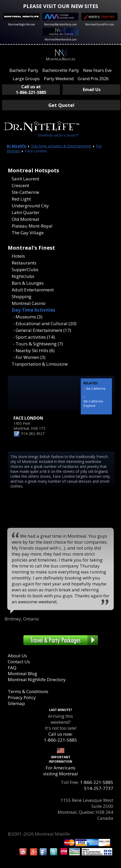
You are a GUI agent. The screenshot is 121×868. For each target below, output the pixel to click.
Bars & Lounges (28, 283)
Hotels (18, 256)
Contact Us (19, 662)
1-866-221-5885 (97, 782)
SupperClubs (25, 269)
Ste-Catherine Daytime (93, 404)
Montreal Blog (22, 674)
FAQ (12, 668)
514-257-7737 (99, 788)
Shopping (22, 296)
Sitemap (16, 703)
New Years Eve (97, 70)
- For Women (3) (29, 357)
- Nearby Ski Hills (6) (34, 350)
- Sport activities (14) (34, 337)
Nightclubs (23, 276)
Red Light (21, 199)
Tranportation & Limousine (40, 364)
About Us (17, 656)
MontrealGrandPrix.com (100, 24)
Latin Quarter (26, 212)
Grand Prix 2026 (93, 79)
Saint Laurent (25, 179)
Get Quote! (61, 105)
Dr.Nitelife (16, 146)
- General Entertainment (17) (42, 330)
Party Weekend (59, 79)
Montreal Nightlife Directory (37, 679)
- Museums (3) (28, 317)
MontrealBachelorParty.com (60, 24)
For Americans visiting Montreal (60, 771)
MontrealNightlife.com (22, 24)
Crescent (20, 185)
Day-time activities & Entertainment (61, 146)
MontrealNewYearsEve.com (61, 39)
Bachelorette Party (61, 70)
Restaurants (24, 263)
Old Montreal (25, 219)
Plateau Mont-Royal (32, 226)
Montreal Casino (29, 303)
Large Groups (26, 79)
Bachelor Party (24, 70)
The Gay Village (28, 233)
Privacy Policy (22, 697)
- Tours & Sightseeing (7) (38, 344)
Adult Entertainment (33, 290)
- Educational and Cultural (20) (45, 323)
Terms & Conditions (28, 691)
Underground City (30, 206)
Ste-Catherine (25, 192)
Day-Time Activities (33, 310)
